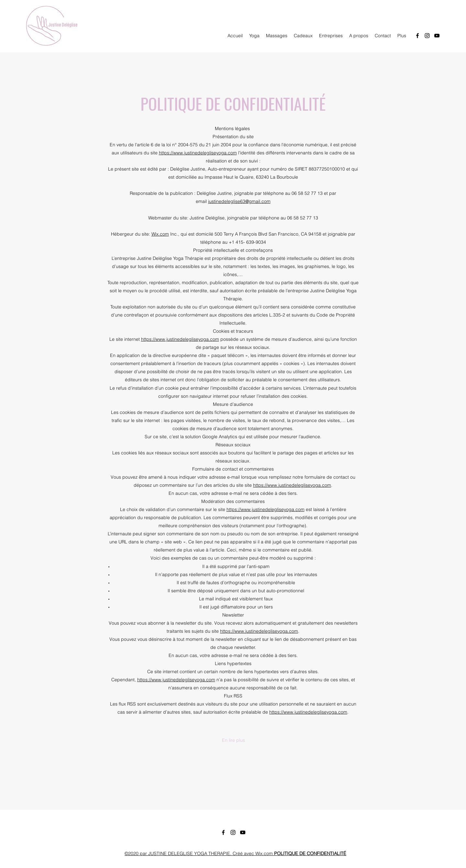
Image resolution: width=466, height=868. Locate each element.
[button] (233, 740)
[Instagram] (427, 36)
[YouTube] (437, 36)
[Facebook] (417, 36)
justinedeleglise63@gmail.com (239, 201)
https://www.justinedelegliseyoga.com (198, 153)
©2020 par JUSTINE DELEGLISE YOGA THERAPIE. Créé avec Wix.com (235, 853)
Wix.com (160, 234)
